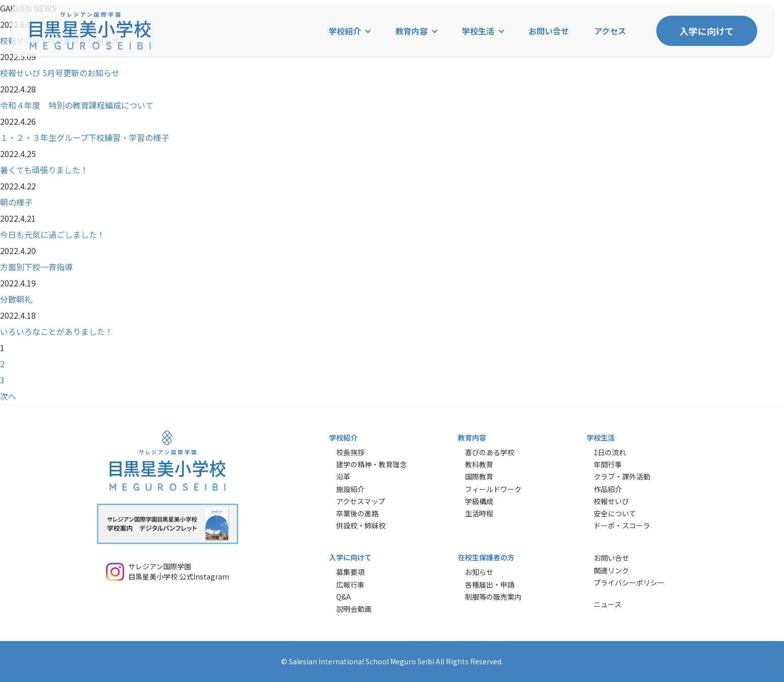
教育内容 (411, 31)
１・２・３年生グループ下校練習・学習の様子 (85, 137)
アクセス (610, 31)
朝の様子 (16, 202)
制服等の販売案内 (493, 597)
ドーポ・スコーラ (622, 525)
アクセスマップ (361, 501)
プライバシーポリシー (629, 582)
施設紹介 (350, 489)
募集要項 (350, 572)
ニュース (608, 604)
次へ (8, 396)
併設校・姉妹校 (361, 525)
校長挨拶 (350, 452)
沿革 (343, 476)
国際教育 (479, 476)
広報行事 (350, 584)
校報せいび (611, 501)
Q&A (344, 597)
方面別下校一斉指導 (36, 267)
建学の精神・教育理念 (372, 464)
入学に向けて (707, 31)
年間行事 (608, 464)
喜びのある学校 (490, 452)
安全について (615, 513)
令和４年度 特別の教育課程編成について (77, 105)
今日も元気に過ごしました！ (53, 234)
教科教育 (479, 464)
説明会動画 (354, 609)
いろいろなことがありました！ (57, 331)
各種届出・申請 (490, 584)
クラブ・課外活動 (622, 476)
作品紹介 (608, 489)
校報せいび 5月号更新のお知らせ (60, 73)
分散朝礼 (16, 299)
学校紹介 (345, 31)
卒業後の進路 (357, 513)
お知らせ (479, 572)
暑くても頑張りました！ (44, 170)
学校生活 (478, 31)
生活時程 (479, 513)
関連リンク (611, 570)
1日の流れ (610, 452)
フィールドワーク (493, 489)
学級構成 (479, 501)
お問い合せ (549, 31)
